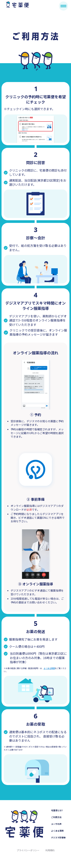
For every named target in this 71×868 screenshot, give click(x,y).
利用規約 (50, 850)
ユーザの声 (56, 824)
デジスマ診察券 (58, 837)
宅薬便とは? (57, 810)
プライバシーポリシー (28, 850)
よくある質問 (49, 668)
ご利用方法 (56, 817)
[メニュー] (63, 6)
